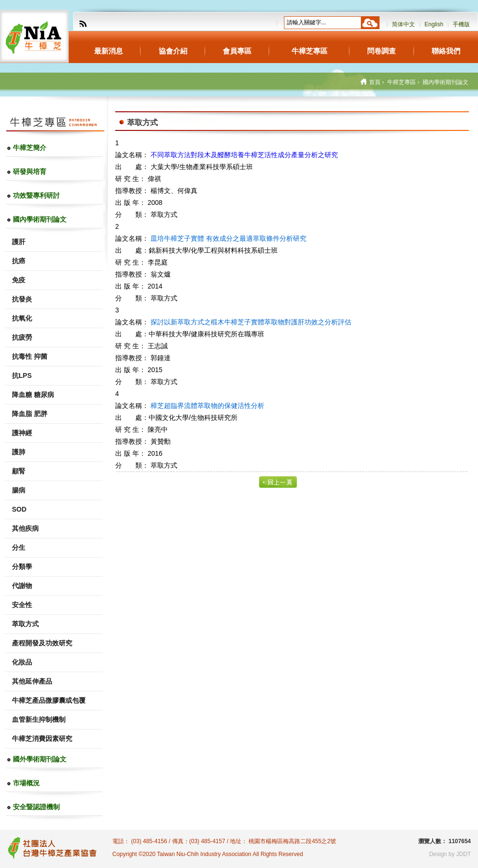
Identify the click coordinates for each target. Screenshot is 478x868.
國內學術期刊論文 (40, 219)
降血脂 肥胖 (30, 414)
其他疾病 (25, 528)
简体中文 (403, 24)
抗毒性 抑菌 (30, 356)
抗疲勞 (22, 337)
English (434, 24)
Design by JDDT (450, 854)
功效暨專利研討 (36, 195)
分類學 (22, 567)
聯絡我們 (446, 51)
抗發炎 (22, 299)
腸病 (19, 490)
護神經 (22, 433)
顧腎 (19, 471)
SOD (19, 509)
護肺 (19, 452)
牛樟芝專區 (310, 51)
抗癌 (19, 261)
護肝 (19, 242)
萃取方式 (25, 624)
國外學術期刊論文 (40, 759)
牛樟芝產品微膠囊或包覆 (49, 700)
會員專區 (237, 51)
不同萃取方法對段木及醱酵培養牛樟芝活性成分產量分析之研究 (244, 155)
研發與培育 (30, 171)
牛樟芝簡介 (30, 148)
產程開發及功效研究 (42, 643)
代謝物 (22, 586)
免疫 (19, 280)
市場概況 (26, 783)
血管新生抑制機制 (39, 719)
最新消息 (109, 51)
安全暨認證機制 (36, 807)
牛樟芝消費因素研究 (42, 739)
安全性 (22, 605)
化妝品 (22, 662)
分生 (19, 547)
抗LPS (22, 375)
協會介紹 (173, 51)
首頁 (375, 82)
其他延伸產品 (32, 681)
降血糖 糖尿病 (33, 395)
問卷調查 (381, 51)
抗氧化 (22, 318)
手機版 (461, 24)
